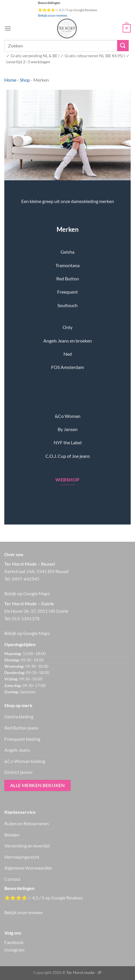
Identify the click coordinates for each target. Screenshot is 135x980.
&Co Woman (68, 416)
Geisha (67, 252)
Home (10, 80)
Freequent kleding (22, 739)
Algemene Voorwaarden (28, 868)
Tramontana (67, 265)
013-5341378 (26, 618)
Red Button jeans (21, 728)
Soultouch (67, 305)
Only (67, 327)
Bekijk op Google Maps (27, 593)
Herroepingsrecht (22, 857)
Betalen (12, 835)
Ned (68, 354)
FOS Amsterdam (67, 367)
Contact (12, 879)
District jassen (18, 772)
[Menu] (8, 28)
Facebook (14, 942)
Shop (25, 80)
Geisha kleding (19, 716)
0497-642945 (26, 579)
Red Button (68, 279)
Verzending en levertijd (27, 846)
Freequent (67, 292)
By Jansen (68, 429)
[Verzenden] (123, 46)
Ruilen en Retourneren (27, 823)
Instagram (14, 950)
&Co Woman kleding (25, 761)
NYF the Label (68, 442)
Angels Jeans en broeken (68, 341)
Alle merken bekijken (37, 785)
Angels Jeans (17, 750)
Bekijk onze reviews (53, 15)
